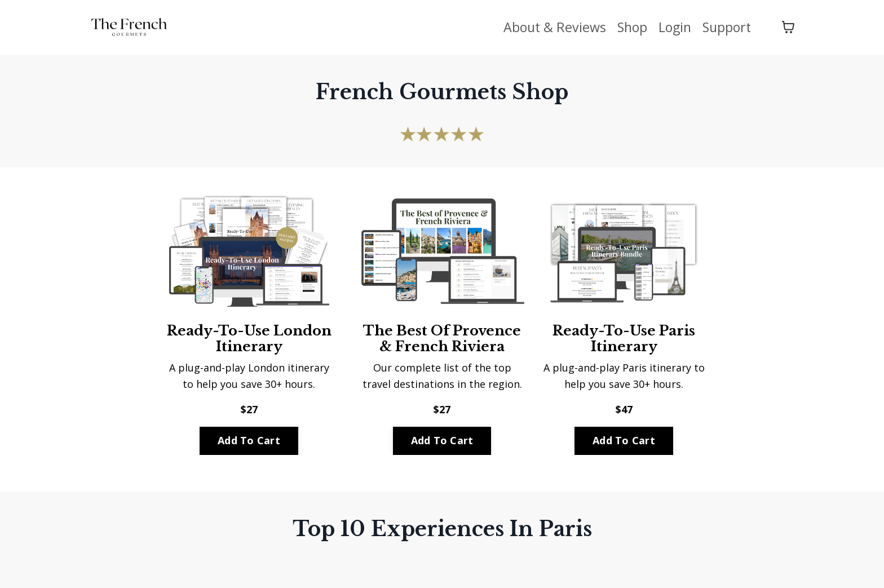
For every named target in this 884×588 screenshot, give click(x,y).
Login (672, 27)
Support (726, 27)
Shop (627, 27)
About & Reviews (548, 27)
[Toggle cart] (788, 27)
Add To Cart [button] (249, 440)
